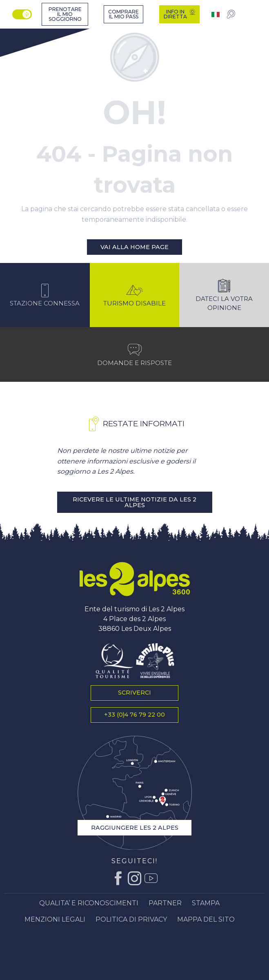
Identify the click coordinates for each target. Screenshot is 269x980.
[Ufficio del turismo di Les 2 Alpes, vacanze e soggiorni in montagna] (25, 30)
